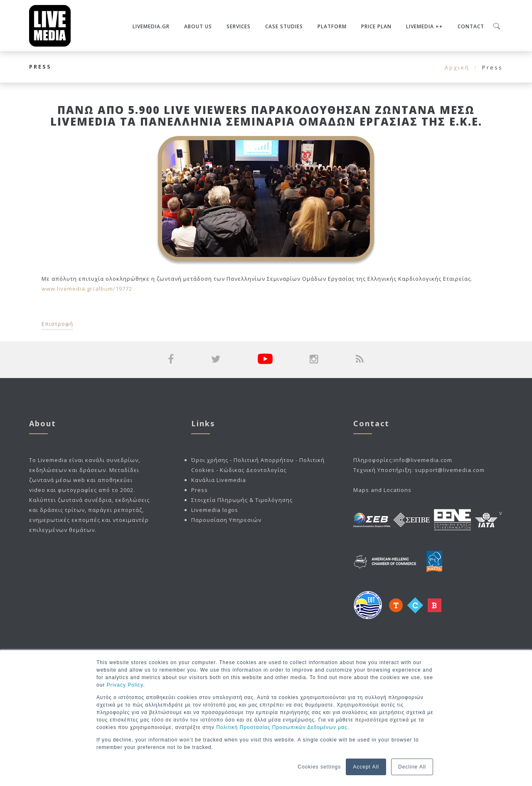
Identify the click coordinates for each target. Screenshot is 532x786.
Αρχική (457, 67)
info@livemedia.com (423, 460)
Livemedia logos (215, 510)
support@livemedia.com (450, 470)
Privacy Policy (125, 685)
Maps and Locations (382, 490)
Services (239, 26)
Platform (332, 26)
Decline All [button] (412, 767)
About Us (198, 26)
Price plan (376, 26)
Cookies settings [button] (319, 767)
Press (199, 490)
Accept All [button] (366, 767)
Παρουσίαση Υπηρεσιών (226, 520)
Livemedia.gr (151, 26)
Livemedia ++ (425, 26)
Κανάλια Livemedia (219, 480)
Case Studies (284, 26)
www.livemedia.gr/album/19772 (87, 289)
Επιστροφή (57, 324)
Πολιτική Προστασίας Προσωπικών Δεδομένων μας (282, 727)
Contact (471, 26)
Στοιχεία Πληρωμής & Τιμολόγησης (242, 500)
